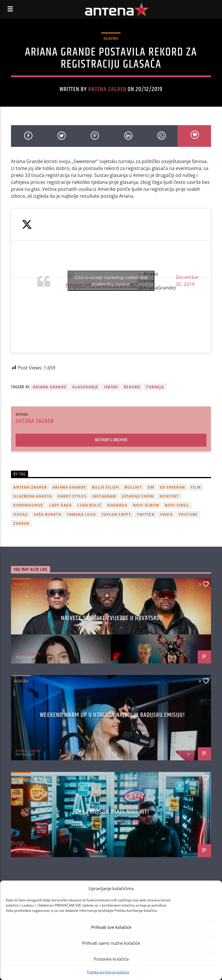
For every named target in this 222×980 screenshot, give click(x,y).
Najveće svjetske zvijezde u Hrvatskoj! (112, 618)
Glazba (111, 38)
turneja (155, 387)
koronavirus (28, 505)
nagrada (117, 505)
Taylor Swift (116, 514)
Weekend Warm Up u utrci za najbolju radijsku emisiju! (112, 715)
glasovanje (85, 387)
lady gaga (61, 505)
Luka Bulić (89, 505)
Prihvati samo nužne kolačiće (111, 943)
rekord (132, 387)
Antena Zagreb (107, 89)
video (166, 514)
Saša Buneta (48, 514)
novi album (146, 505)
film (196, 487)
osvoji (21, 514)
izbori (111, 387)
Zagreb (21, 523)
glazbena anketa (33, 496)
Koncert (169, 496)
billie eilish (106, 487)
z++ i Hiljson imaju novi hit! (112, 812)
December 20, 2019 (188, 281)
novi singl (177, 505)
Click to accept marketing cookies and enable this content (111, 281)
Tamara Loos (82, 514)
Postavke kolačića (111, 959)
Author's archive (111, 440)
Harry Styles (72, 496)
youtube (188, 514)
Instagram (104, 496)
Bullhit (133, 487)
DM (151, 487)
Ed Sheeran (172, 487)
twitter (145, 514)
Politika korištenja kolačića (108, 972)
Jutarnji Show (138, 496)
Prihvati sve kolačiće (111, 927)
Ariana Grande (50, 387)
